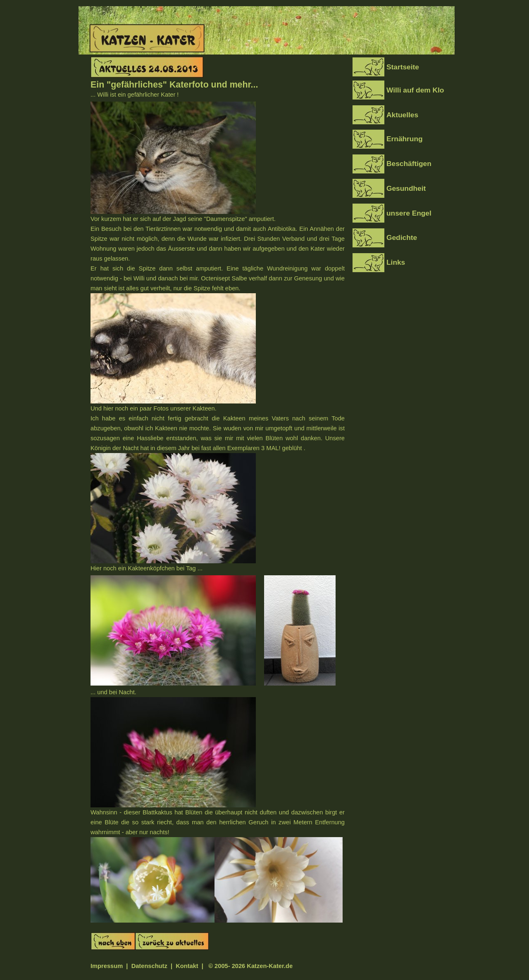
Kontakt (188, 966)
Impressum (107, 966)
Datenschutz (149, 966)
